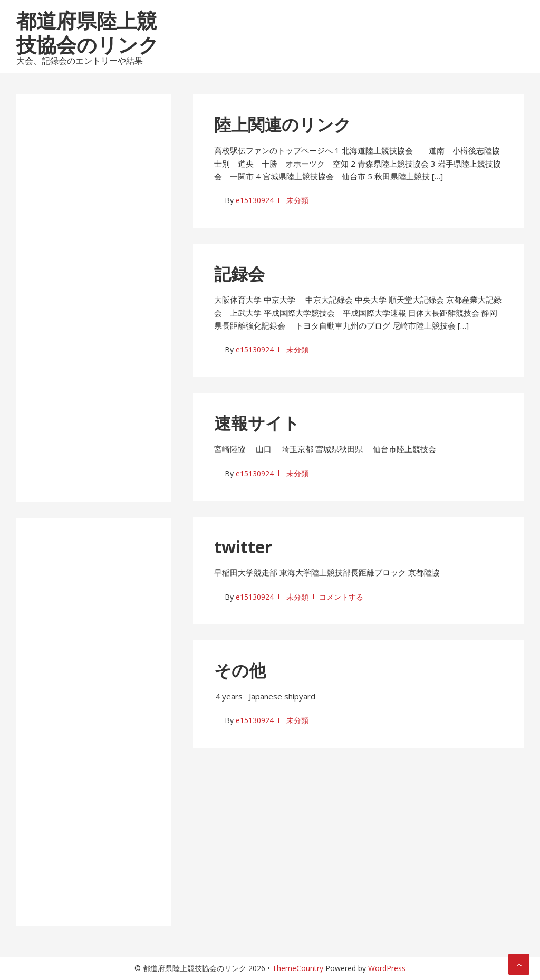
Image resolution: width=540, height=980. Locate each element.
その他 (240, 670)
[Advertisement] (94, 301)
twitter (243, 547)
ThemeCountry (298, 968)
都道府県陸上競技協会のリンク (88, 32)
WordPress (387, 968)
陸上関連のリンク (283, 124)
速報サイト (257, 423)
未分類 (297, 200)
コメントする (341, 597)
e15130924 (255, 200)
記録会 (239, 273)
